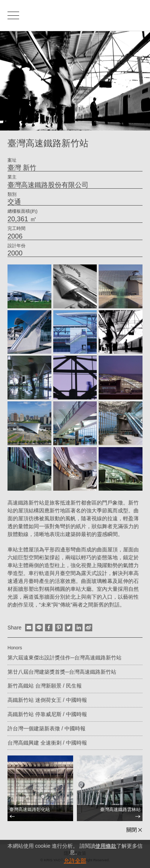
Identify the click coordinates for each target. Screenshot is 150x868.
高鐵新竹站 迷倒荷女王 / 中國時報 (47, 700)
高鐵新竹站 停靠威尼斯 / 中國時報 (47, 714)
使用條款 (106, 846)
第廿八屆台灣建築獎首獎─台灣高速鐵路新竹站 (62, 672)
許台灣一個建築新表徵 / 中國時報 (46, 728)
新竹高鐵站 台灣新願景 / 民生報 (45, 686)
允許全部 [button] (75, 861)
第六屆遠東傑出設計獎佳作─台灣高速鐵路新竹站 (64, 658)
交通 (14, 202)
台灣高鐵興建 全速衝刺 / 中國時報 (47, 743)
